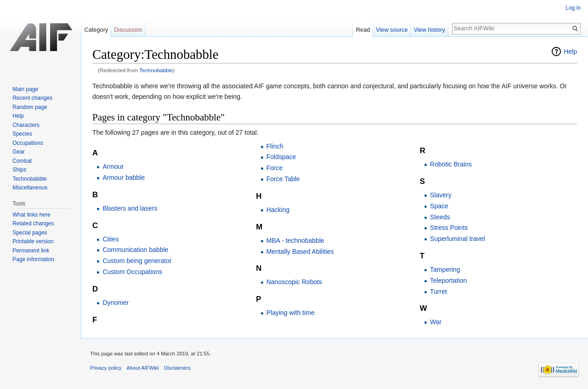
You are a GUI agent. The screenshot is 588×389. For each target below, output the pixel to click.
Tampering (445, 269)
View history (429, 30)
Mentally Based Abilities (300, 252)
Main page (25, 89)
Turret (438, 292)
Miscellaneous (30, 188)
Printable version (33, 241)
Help (570, 51)
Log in (573, 8)
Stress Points (449, 228)
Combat (22, 161)
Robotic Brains (451, 164)
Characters (26, 125)
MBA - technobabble (295, 240)
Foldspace (281, 157)
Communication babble (135, 250)
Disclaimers (177, 368)
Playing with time (291, 313)
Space (439, 206)
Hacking (278, 210)
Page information (33, 259)
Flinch (275, 146)
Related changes (33, 223)
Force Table (283, 179)
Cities (110, 239)
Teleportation (448, 280)
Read (363, 30)
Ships (19, 170)
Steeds (440, 217)
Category (96, 30)
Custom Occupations (132, 272)
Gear (19, 152)
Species (22, 134)
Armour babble (124, 177)
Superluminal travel (458, 239)
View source (392, 30)
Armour (113, 166)
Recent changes (32, 98)
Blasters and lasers (130, 208)
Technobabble (156, 70)
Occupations (28, 143)
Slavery (441, 195)
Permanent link (31, 251)
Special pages (30, 233)
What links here (31, 215)
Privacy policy (106, 368)
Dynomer (116, 303)
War (436, 322)
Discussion (128, 30)
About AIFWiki (143, 368)
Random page (30, 107)
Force (275, 168)
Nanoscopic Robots (294, 282)
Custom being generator (137, 261)
